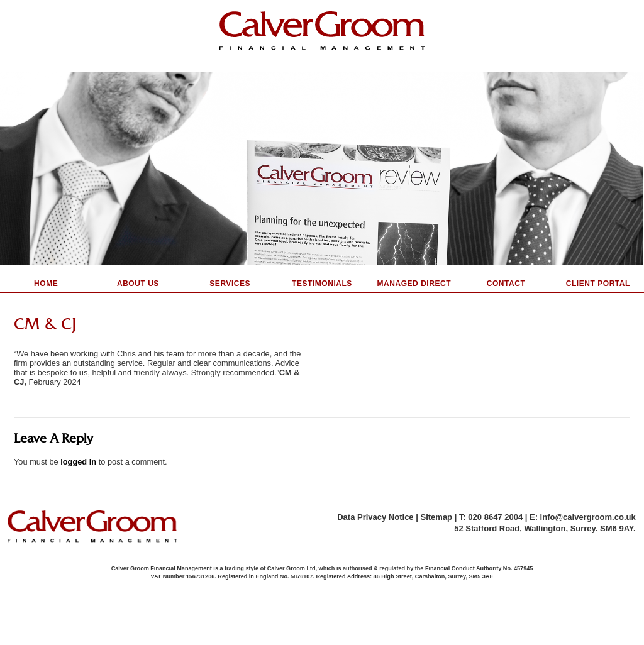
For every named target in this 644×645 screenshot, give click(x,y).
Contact (506, 284)
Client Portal (598, 284)
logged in (78, 462)
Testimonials (322, 284)
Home (46, 284)
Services (230, 284)
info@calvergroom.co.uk (588, 517)
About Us (138, 284)
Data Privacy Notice (375, 517)
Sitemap (436, 517)
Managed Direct (414, 284)
